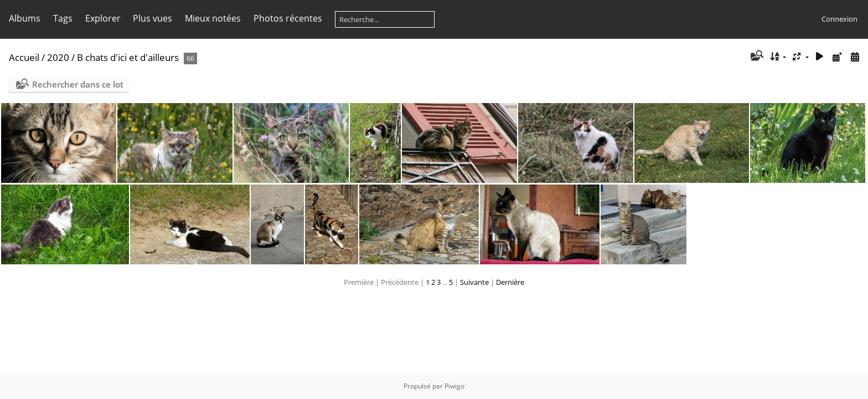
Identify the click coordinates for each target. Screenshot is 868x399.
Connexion (839, 19)
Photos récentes (288, 18)
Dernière (510, 282)
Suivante (474, 282)
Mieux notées (213, 18)
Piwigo (454, 386)
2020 (58, 57)
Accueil (24, 57)
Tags (63, 18)
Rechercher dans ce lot (78, 84)
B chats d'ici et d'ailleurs (128, 57)
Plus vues (153, 18)
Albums (25, 18)
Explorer (103, 18)
